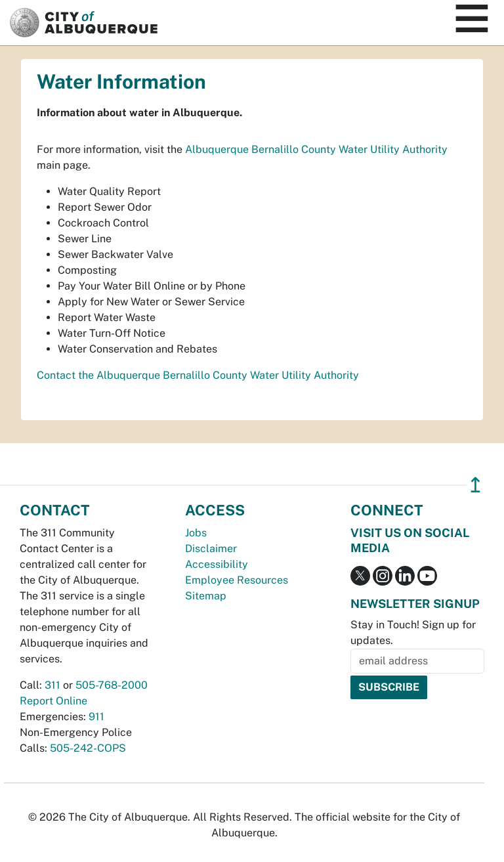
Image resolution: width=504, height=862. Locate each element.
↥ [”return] (475, 485)
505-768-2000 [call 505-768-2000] (112, 685)
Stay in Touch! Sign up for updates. (413, 633)
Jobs (196, 533)
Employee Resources (237, 580)
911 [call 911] (96, 717)
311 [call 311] (52, 685)
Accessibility (217, 564)
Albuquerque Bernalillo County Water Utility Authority (316, 149)
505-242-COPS (88, 748)
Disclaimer (211, 549)
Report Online (53, 701)
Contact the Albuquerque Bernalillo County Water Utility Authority (198, 375)
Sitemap (206, 596)
